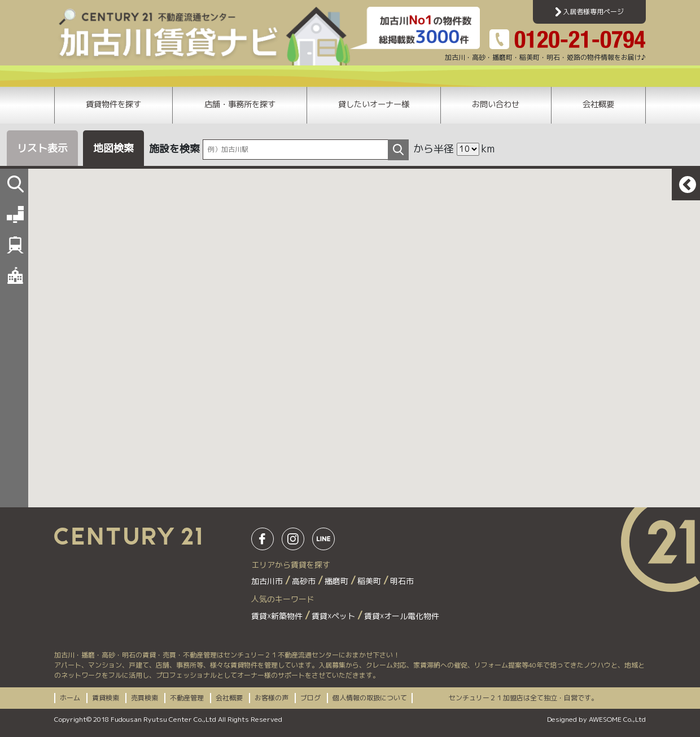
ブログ (310, 698)
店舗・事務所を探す (240, 104)
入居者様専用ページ (590, 12)
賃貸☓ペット (334, 616)
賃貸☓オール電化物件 (402, 616)
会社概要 (598, 104)
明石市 (402, 581)
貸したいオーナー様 (374, 104)
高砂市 (305, 581)
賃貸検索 (106, 698)
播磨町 (338, 581)
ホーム (70, 698)
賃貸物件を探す (113, 104)
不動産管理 (187, 698)
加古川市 (268, 581)
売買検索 (145, 698)
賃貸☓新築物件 (278, 616)
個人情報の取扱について (370, 698)
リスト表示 (42, 148)
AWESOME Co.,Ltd (617, 719)
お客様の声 (272, 698)
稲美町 (370, 581)
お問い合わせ (496, 104)
